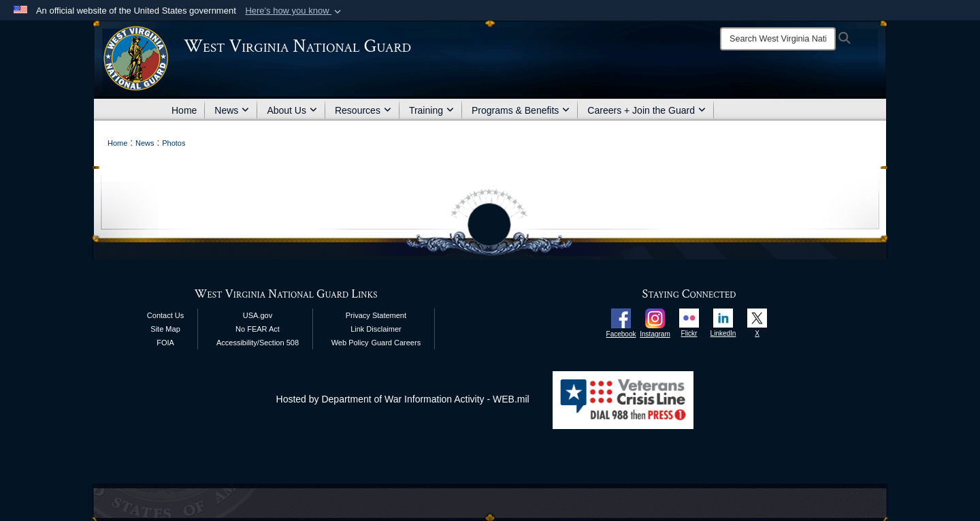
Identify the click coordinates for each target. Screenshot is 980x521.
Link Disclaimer (376, 329)
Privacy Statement (376, 315)
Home (184, 110)
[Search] (778, 39)
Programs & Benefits (521, 110)
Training (431, 110)
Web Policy (350, 343)
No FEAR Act (258, 329)
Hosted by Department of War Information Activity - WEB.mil (403, 399)
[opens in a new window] (621, 317)
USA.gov (258, 315)
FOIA (165, 343)
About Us (292, 110)
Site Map (165, 329)
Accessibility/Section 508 (258, 343)
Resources (363, 110)
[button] (294, 11)
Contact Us (165, 315)
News (232, 110)
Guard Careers (396, 343)
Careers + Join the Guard (647, 110)
